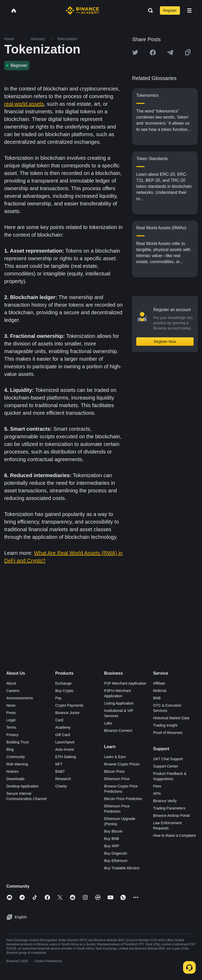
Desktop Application (22, 786)
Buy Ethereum (116, 861)
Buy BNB (112, 839)
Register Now (165, 342)
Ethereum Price (117, 779)
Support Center (166, 766)
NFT (59, 764)
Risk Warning (17, 764)
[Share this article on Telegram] (170, 52)
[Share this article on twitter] (135, 52)
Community (16, 757)
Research (63, 779)
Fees (157, 786)
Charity (61, 786)
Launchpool (65, 742)
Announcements (20, 698)
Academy (63, 727)
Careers (13, 691)
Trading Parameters (169, 808)
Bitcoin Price (114, 771)
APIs (157, 793)
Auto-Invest (65, 749)
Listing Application (119, 703)
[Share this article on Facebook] (153, 52)
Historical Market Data (171, 718)
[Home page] (82, 10)
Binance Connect (118, 731)
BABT (60, 771)
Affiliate (159, 683)
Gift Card (63, 735)
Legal (11, 720)
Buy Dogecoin (116, 853)
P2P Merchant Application (125, 683)
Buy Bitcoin (113, 831)
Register (170, 10)
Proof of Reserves (168, 733)
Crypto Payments (69, 705)
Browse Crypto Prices (122, 764)
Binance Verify (165, 801)
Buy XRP (112, 846)
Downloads (15, 779)
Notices (12, 771)
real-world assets (24, 104)
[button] (189, 10)
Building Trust (17, 742)
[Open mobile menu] (189, 10)
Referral (160, 691)
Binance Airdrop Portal (171, 816)
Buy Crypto (64, 691)
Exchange (63, 683)
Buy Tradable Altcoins (122, 868)
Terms (11, 727)
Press (11, 713)
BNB (157, 698)
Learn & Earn (115, 757)
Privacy (12, 735)
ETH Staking (66, 757)
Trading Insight (165, 725)
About (11, 683)
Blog (10, 749)
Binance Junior (67, 713)
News (11, 705)
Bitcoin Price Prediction (123, 799)
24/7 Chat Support (168, 759)
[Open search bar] (149, 10)
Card (59, 720)
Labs (108, 723)
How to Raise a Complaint (174, 835)
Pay (58, 698)
